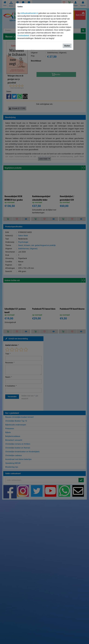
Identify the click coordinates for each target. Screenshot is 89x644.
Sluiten (67, 46)
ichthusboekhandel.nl (29, 13)
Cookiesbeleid (23, 36)
